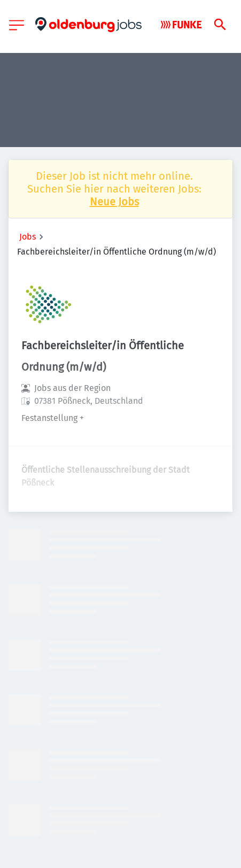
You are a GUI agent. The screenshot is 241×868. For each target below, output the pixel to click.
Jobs (28, 237)
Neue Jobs (114, 202)
